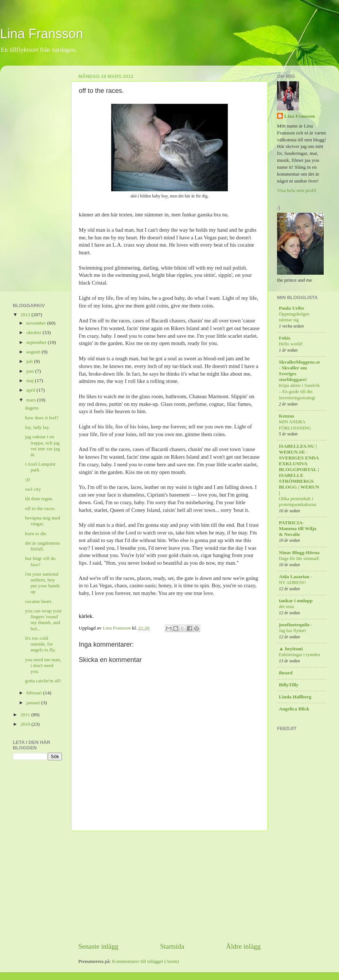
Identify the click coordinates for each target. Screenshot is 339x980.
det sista (287, 607)
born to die (36, 534)
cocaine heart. (39, 601)
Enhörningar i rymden (299, 655)
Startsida (172, 946)
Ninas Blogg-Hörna (299, 552)
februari (35, 693)
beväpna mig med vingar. (43, 521)
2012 (26, 315)
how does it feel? (42, 418)
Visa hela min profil (297, 190)
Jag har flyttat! (293, 631)
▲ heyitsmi (291, 649)
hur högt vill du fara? (40, 561)
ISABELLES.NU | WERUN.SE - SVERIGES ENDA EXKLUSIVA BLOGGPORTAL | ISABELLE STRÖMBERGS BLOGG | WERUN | (299, 469)
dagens (32, 408)
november (37, 323)
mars (32, 400)
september (37, 342)
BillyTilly (289, 685)
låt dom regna (39, 499)
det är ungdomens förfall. (43, 546)
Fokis (285, 338)
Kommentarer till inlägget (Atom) (145, 961)
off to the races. (40, 508)
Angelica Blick (294, 709)
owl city (33, 489)
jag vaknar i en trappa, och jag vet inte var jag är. (43, 446)
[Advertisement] (169, 886)
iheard (286, 673)
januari (34, 703)
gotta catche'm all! (43, 681)
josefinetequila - (296, 625)
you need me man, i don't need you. (43, 665)
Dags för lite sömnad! (299, 558)
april (31, 390)
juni (31, 371)
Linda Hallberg (295, 697)
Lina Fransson (42, 34)
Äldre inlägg (243, 946)
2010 (26, 724)
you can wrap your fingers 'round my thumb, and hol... (44, 620)
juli (30, 361)
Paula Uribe (291, 308)
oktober (34, 332)
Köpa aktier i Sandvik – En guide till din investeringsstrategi (299, 391)
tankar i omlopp (296, 601)
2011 (26, 715)
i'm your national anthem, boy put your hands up (42, 583)
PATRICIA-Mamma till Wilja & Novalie (298, 528)
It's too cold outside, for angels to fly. (40, 644)
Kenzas (287, 416)
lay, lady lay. (38, 427)
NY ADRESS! (292, 583)
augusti (34, 352)
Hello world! (291, 344)
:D (28, 480)
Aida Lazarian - (296, 577)
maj (31, 381)
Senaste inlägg (98, 946)
